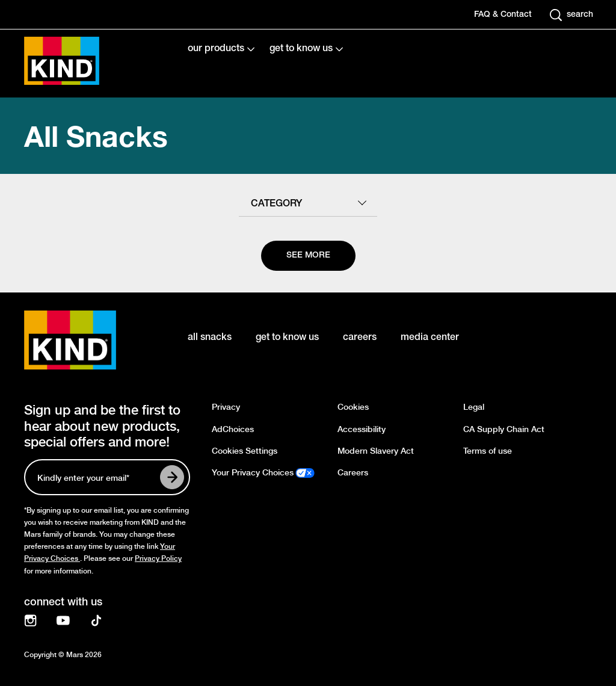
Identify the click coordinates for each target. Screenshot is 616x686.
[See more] (308, 256)
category (276, 204)
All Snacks (96, 136)
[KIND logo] (88, 340)
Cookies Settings (245, 451)
